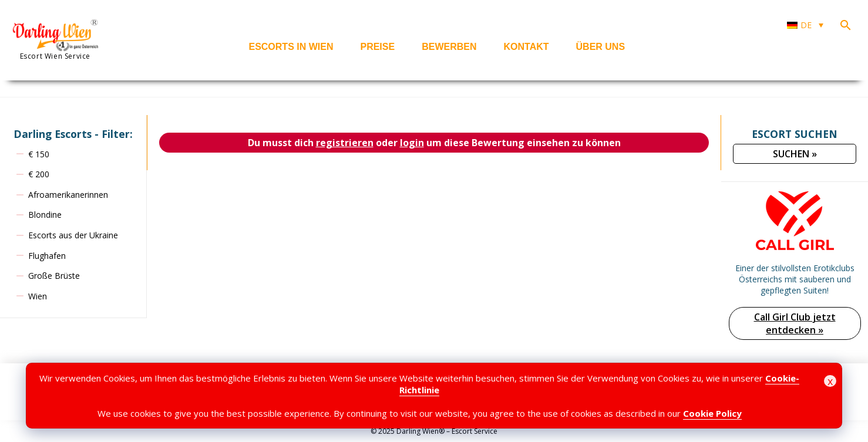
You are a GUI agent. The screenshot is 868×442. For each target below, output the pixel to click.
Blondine (45, 215)
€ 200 (39, 174)
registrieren (345, 143)
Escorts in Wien (291, 47)
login (412, 143)
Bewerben (449, 47)
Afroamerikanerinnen (68, 195)
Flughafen (47, 256)
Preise (377, 47)
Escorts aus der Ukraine (73, 235)
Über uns (601, 47)
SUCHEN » (795, 154)
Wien (38, 296)
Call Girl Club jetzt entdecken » (795, 323)
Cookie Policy (712, 413)
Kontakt (526, 47)
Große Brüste (54, 276)
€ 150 (39, 154)
